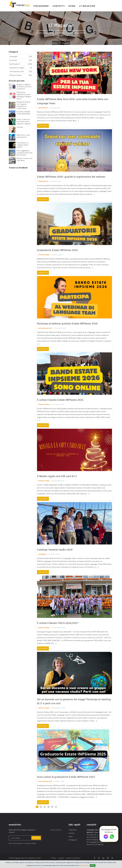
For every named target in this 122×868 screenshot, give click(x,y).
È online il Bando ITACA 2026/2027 (59, 627)
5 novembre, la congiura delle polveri (23, 145)
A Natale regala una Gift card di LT (59, 480)
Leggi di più (43, 126)
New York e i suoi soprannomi (23, 136)
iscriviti (36, 842)
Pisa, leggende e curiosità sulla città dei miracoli (24, 153)
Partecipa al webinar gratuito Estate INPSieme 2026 (70, 328)
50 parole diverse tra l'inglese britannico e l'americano (23, 105)
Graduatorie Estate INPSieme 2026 (59, 254)
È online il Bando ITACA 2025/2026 (23, 113)
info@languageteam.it (99, 844)
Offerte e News (21, 75)
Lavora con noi (56, 834)
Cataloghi (21, 56)
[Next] (56, 811)
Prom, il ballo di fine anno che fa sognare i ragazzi (24, 121)
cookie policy (84, 865)
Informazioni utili (21, 71)
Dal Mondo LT (21, 64)
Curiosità (21, 60)
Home (72, 6)
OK (93, 865)
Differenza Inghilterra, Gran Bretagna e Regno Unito (24, 95)
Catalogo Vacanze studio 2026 (56, 554)
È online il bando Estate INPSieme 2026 (62, 404)
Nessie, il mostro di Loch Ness (24, 159)
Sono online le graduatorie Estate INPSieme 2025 (69, 781)
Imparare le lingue (21, 68)
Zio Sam (20, 127)
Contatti (59, 6)
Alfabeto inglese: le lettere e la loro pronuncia (24, 87)
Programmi (41, 6)
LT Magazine (87, 6)
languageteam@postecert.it (100, 846)
